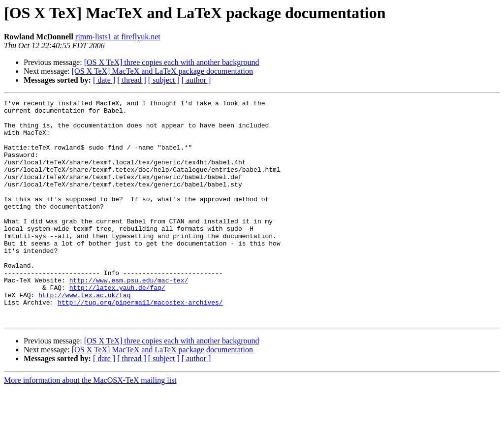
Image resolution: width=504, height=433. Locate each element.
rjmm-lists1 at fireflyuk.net (118, 37)
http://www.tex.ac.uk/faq (84, 335)
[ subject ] (164, 80)
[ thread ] (132, 80)
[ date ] (104, 80)
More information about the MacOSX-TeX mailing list (90, 424)
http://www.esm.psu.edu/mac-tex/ (129, 317)
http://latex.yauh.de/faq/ (117, 326)
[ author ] (196, 80)
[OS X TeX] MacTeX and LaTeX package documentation (162, 71)
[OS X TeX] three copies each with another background (172, 62)
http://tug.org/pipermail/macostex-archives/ (140, 343)
